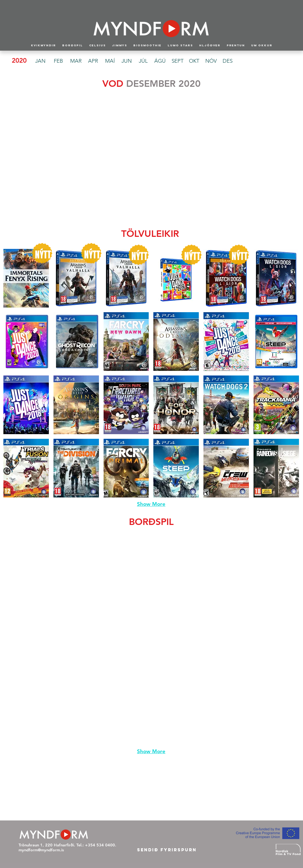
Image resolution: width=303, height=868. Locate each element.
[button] (27, 126)
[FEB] (58, 61)
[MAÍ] (110, 61)
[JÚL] (143, 61)
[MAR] (76, 61)
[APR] (93, 61)
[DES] (228, 61)
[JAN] (40, 61)
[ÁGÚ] (160, 61)
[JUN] (126, 61)
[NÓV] (211, 61)
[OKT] (194, 61)
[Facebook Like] (152, 841)
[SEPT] (177, 61)
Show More (151, 504)
